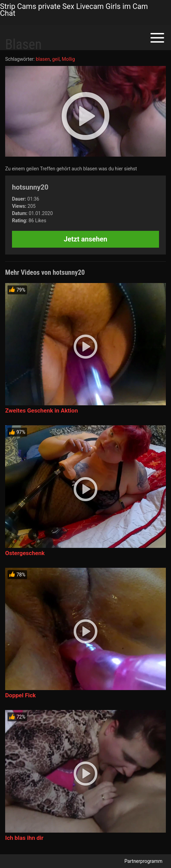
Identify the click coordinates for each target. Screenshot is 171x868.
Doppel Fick (20, 695)
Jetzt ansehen (85, 239)
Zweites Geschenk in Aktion (41, 410)
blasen (43, 59)
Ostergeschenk (25, 553)
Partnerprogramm (143, 861)
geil (56, 59)
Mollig (68, 59)
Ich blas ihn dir (24, 838)
